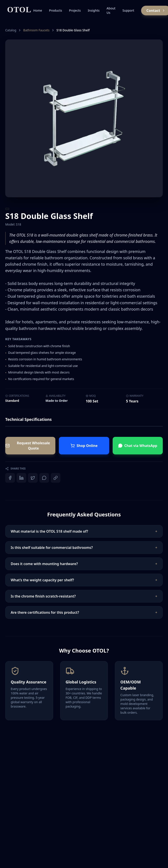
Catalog (11, 30)
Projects (75, 10)
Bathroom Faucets (36, 30)
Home (38, 10)
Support (128, 10)
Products (55, 10)
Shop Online (84, 446)
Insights (94, 10)
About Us (111, 10)
